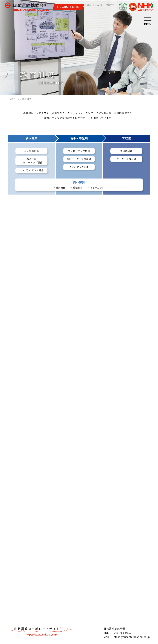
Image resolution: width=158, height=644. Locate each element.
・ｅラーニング (96, 188)
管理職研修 (126, 151)
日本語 (88, 5)
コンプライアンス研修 (32, 170)
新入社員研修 (32, 151)
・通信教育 (77, 188)
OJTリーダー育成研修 (79, 159)
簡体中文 (110, 5)
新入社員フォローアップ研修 (31, 161)
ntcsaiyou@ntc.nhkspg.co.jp (132, 637)
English (99, 5)
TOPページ (14, 99)
